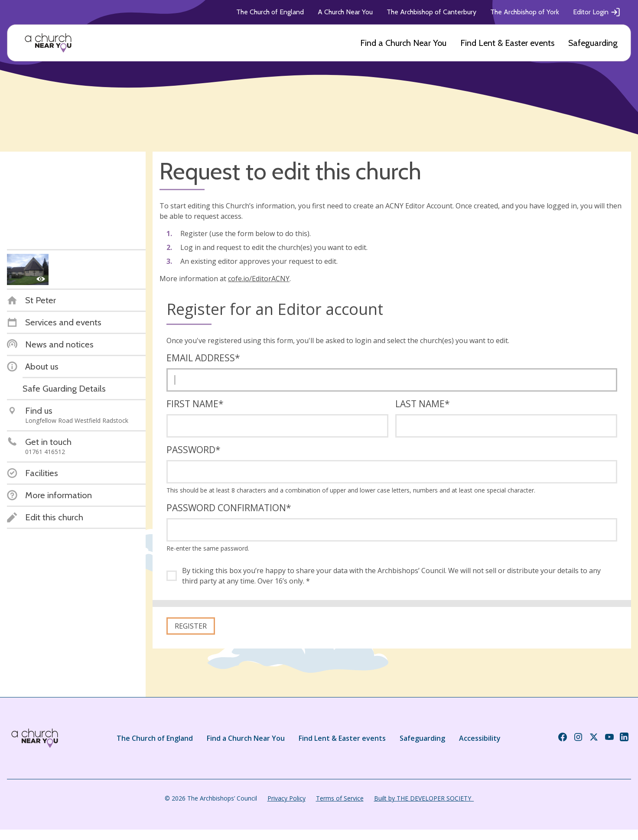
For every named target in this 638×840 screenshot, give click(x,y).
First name (195, 404)
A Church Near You (345, 12)
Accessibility (480, 738)
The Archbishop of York (525, 12)
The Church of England (270, 12)
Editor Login (597, 12)
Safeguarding (593, 43)
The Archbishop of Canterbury (431, 12)
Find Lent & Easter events (507, 43)
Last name (423, 404)
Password (194, 450)
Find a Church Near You (403, 43)
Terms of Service (340, 798)
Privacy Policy (286, 798)
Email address (203, 358)
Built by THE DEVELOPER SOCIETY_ (424, 798)
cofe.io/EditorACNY (259, 279)
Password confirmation (229, 508)
